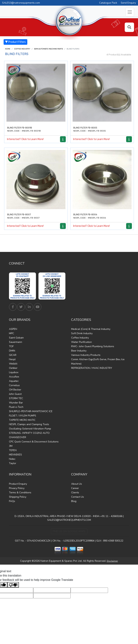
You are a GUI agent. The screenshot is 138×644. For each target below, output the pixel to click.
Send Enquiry (128, 3)
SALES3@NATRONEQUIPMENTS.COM (69, 520)
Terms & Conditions (20, 493)
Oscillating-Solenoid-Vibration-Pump (30, 429)
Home (8, 49)
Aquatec (14, 381)
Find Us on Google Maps (69, 531)
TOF (11, 346)
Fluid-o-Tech (16, 407)
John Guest (15, 394)
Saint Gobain (16, 338)
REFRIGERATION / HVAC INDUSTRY (92, 368)
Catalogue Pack (108, 3)
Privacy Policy (17, 488)
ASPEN (13, 329)
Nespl (12, 359)
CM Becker (15, 390)
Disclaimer (112, 561)
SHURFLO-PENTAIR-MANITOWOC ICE (31, 411)
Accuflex (14, 377)
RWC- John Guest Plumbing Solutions (93, 346)
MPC (11, 333)
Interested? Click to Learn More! (25, 139)
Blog (74, 501)
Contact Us (78, 497)
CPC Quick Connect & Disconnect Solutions (34, 442)
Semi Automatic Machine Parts (48, 49)
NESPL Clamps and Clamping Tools (29, 424)
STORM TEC (16, 398)
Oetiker (13, 368)
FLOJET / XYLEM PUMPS (23, 416)
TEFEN (13, 450)
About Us (77, 484)
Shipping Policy (18, 497)
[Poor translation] (13, 585)
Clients (75, 493)
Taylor (13, 463)
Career (75, 488)
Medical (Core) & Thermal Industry (91, 329)
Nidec (12, 459)
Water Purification (81, 342)
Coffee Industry (22, 49)
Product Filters (15, 42)
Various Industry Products (86, 355)
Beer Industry (79, 351)
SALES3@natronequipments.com (21, 3)
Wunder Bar (16, 403)
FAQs (12, 501)
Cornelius (14, 385)
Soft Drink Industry (82, 333)
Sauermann (16, 342)
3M (11, 446)
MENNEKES (15, 455)
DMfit (12, 351)
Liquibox (14, 372)
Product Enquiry (18, 484)
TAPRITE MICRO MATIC (22, 420)
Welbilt (13, 364)
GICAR (13, 355)
